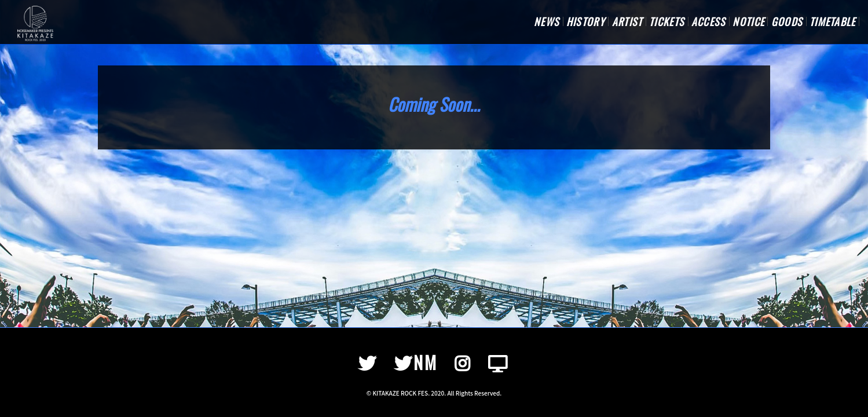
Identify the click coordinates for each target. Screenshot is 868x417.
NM (416, 362)
